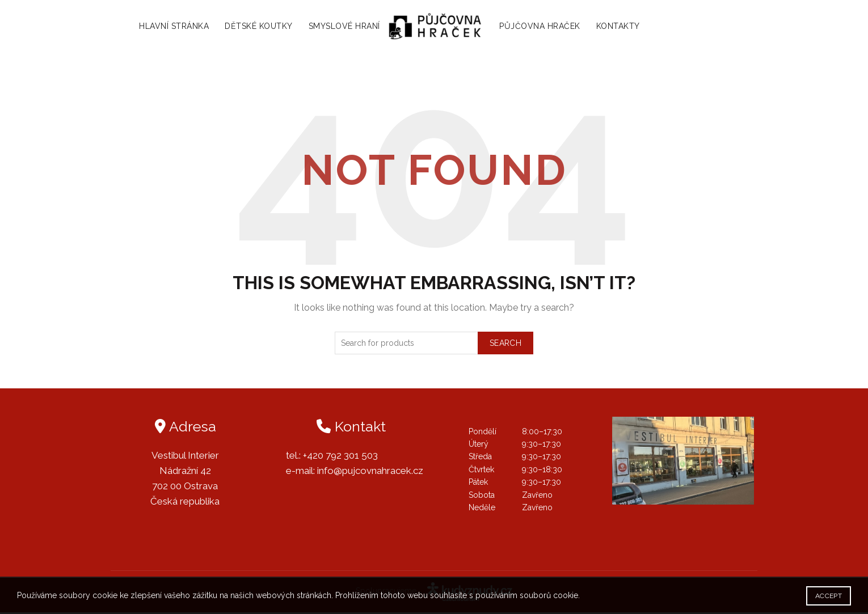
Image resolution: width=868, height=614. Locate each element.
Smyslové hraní (338, 27)
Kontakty (624, 27)
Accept (829, 596)
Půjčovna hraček (546, 27)
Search (505, 344)
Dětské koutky (253, 27)
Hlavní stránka (168, 27)
